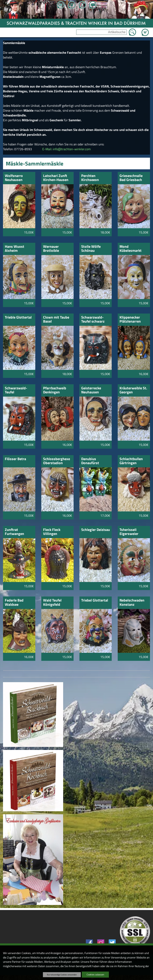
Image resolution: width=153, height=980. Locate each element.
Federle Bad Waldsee (14, 603)
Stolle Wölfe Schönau (91, 249)
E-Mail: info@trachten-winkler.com (66, 149)
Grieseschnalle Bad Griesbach (131, 178)
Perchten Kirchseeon (90, 178)
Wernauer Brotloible (51, 249)
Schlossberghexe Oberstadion (57, 461)
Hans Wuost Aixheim (15, 249)
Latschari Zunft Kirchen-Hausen (56, 178)
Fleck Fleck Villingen (52, 532)
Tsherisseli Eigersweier (129, 532)
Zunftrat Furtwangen (14, 532)
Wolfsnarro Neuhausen (14, 178)
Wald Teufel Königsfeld (52, 603)
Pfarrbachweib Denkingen (55, 390)
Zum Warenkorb (145, 30)
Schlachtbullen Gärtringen (131, 461)
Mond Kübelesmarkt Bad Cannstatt (131, 249)
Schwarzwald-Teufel (16, 390)
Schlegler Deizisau (96, 530)
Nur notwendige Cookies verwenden (62, 975)
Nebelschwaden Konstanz (132, 603)
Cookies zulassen (95, 974)
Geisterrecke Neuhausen (91, 390)
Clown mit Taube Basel (56, 320)
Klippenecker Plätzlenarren (130, 320)
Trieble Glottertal (18, 318)
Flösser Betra (15, 459)
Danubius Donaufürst (90, 461)
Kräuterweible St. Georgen (133, 390)
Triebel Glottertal (95, 601)
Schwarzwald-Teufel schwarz (93, 320)
